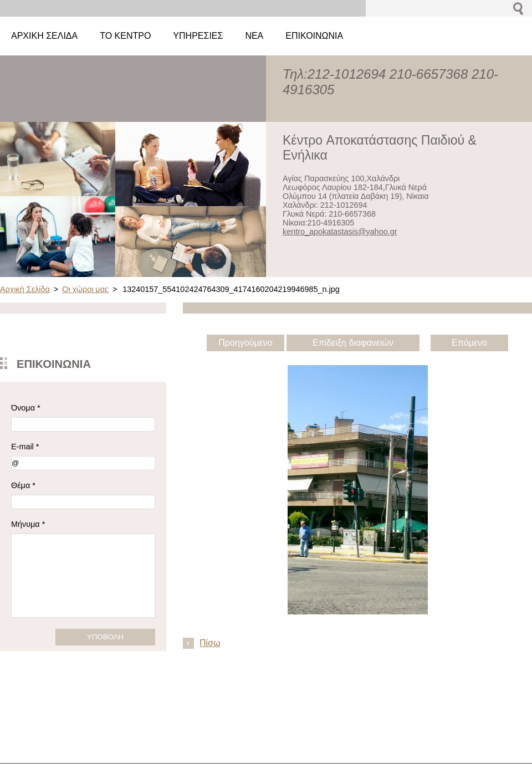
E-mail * (25, 447)
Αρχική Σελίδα (25, 289)
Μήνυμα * (28, 524)
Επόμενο (469, 343)
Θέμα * (23, 485)
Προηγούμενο (245, 343)
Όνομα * (26, 408)
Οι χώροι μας (85, 289)
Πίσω (210, 643)
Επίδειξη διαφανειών (353, 343)
